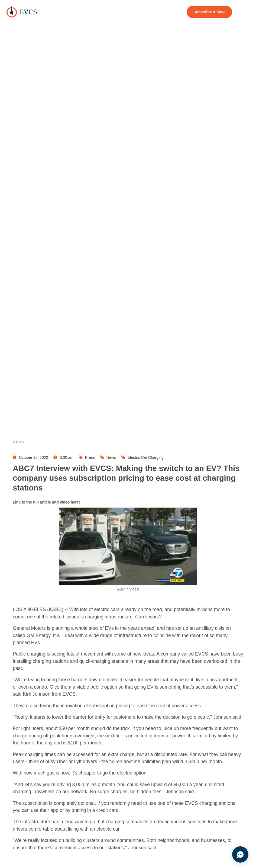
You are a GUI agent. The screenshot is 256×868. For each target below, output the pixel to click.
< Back (19, 442)
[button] (244, 12)
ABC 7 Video (128, 589)
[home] (22, 12)
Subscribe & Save (209, 12)
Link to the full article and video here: (46, 502)
